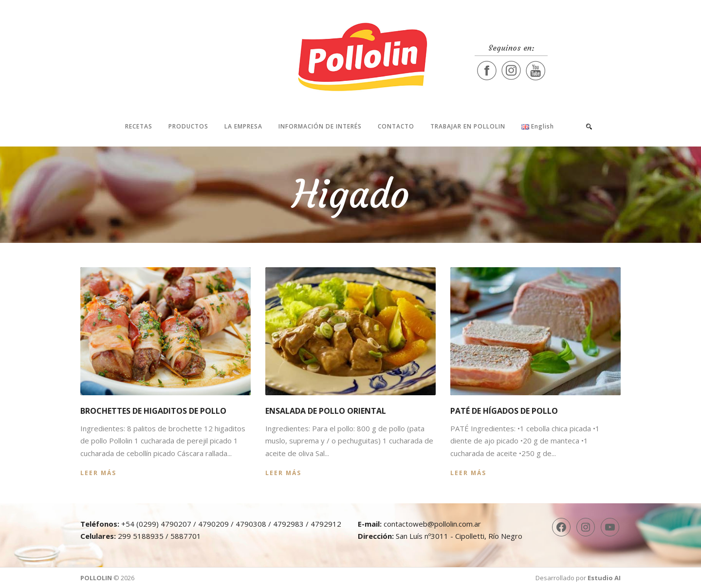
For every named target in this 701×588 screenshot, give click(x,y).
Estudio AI (604, 578)
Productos (188, 126)
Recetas (139, 126)
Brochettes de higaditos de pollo (153, 411)
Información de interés (320, 126)
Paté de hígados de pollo (504, 411)
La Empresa (243, 126)
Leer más (98, 473)
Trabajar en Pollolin (468, 126)
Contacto (396, 126)
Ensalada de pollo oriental (326, 411)
